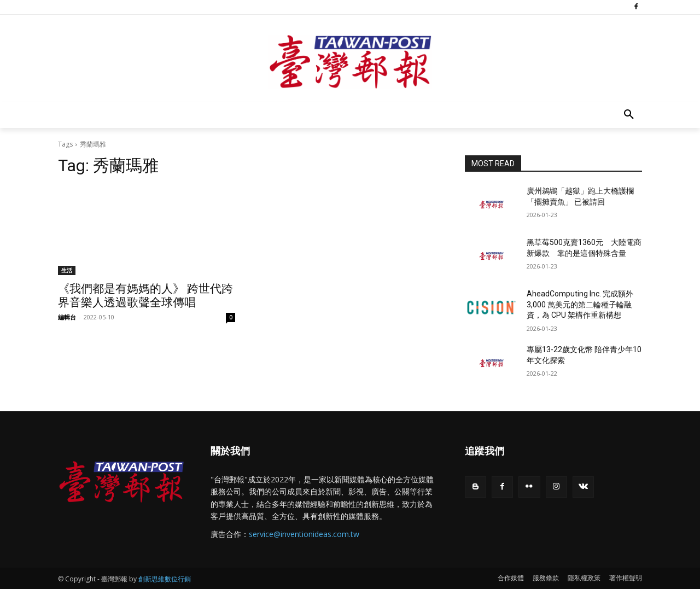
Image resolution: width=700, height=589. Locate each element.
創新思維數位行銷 (165, 579)
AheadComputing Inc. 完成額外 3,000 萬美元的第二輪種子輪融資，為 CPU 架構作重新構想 (580, 304)
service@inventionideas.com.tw (304, 534)
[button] (629, 115)
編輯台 (67, 317)
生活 (67, 270)
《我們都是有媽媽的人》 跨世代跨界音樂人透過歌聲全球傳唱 (145, 296)
